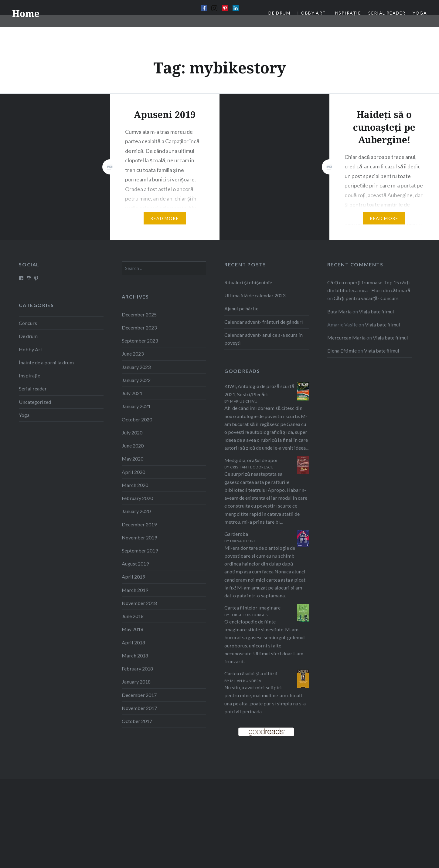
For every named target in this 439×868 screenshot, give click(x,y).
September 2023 (140, 341)
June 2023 (133, 354)
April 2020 (133, 472)
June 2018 (133, 616)
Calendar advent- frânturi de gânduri (264, 322)
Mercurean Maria (346, 338)
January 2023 (136, 367)
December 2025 (139, 314)
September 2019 (140, 551)
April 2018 (133, 642)
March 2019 (135, 590)
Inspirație (29, 375)
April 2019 (133, 577)
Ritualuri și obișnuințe (248, 282)
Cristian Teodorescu (252, 467)
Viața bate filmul (377, 311)
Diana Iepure (243, 541)
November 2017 (139, 708)
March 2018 (135, 655)
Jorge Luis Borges (249, 615)
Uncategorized (35, 402)
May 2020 (133, 459)
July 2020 (132, 432)
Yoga (24, 415)
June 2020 (133, 446)
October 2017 (137, 721)
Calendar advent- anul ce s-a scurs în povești (264, 339)
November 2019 (139, 537)
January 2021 (136, 406)
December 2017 (139, 695)
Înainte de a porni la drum (46, 362)
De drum (28, 336)
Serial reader (33, 388)
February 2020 (137, 498)
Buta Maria (339, 311)
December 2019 (139, 524)
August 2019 (135, 564)
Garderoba (236, 534)
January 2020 (136, 511)
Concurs (28, 323)
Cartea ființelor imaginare (252, 608)
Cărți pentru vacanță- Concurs (366, 298)
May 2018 (133, 629)
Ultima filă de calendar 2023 (255, 295)
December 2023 (139, 328)
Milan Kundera (246, 681)
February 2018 (137, 669)
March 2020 (135, 485)
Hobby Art (31, 349)
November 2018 (139, 603)
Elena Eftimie (342, 351)
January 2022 (136, 380)
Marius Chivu (244, 401)
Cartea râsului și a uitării (251, 673)
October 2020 (137, 419)
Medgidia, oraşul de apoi (251, 460)
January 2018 (136, 682)
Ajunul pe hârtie (241, 308)
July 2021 (132, 393)
